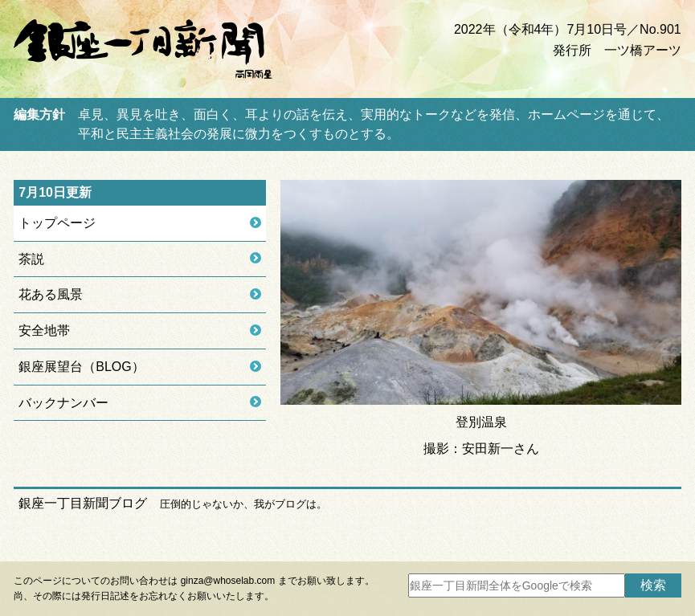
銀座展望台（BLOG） (81, 367)
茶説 (31, 259)
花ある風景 (51, 294)
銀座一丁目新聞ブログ (83, 503)
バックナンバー (63, 403)
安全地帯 (44, 330)
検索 (653, 585)
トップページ (57, 223)
